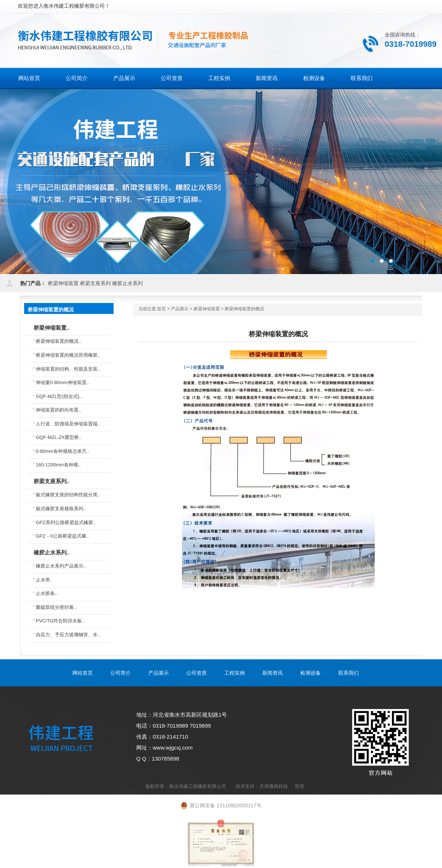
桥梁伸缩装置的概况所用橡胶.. (68, 355)
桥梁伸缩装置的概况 (244, 309)
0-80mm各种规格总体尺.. (62, 451)
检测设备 (310, 673)
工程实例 (235, 673)
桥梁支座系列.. (52, 481)
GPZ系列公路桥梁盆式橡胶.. (66, 522)
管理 (299, 786)
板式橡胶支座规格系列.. (61, 509)
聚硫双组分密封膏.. (56, 607)
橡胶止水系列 (127, 283)
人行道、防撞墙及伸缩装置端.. (68, 424)
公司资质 (197, 673)
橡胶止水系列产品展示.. (61, 566)
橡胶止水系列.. (52, 552)
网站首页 (29, 78)
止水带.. (44, 580)
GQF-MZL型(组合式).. (59, 396)
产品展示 (180, 309)
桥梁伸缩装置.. (52, 328)
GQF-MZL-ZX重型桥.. (59, 437)
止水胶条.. (47, 593)
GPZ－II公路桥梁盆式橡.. (62, 536)
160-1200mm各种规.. (58, 465)
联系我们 (348, 673)
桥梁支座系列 (95, 283)
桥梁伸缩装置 (63, 283)
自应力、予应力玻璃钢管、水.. (68, 635)
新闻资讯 (273, 673)
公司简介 (121, 673)
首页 (161, 309)
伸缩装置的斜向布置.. (58, 410)
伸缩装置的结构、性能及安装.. (68, 369)
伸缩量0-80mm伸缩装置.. (62, 382)
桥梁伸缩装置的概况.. (58, 341)
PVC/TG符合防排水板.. (60, 621)
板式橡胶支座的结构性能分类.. (68, 495)
